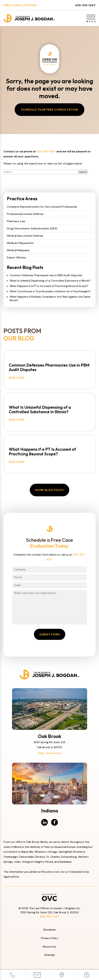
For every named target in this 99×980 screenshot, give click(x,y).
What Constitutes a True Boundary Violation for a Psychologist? (50, 291)
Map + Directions (50, 753)
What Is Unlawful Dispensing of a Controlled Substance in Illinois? (50, 281)
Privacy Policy (50, 938)
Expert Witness (17, 258)
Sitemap (50, 955)
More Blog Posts (49, 490)
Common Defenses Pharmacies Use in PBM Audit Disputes (46, 275)
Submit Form (50, 634)
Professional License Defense (25, 214)
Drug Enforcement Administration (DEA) (32, 229)
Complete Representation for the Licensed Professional (42, 207)
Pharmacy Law (16, 221)
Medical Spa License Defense (25, 236)
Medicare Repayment (20, 243)
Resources (49, 947)
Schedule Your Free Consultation (49, 110)
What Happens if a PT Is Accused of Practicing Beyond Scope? (49, 286)
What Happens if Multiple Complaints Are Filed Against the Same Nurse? (50, 299)
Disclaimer (50, 930)
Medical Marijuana (18, 250)
